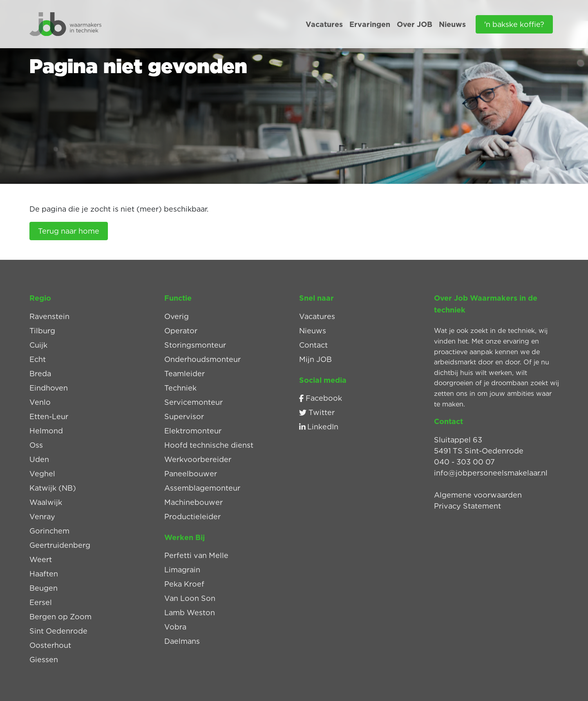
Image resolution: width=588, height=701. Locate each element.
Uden (39, 459)
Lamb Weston (190, 613)
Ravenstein (49, 316)
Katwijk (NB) (53, 488)
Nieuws (452, 24)
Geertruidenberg (60, 545)
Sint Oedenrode (58, 631)
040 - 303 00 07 (464, 462)
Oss (36, 445)
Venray (42, 517)
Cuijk (38, 345)
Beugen (44, 588)
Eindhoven (49, 388)
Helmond (46, 431)
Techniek (180, 388)
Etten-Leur (49, 416)
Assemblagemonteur (202, 488)
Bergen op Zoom (60, 617)
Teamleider (184, 374)
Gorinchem (49, 531)
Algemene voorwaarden (478, 495)
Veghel (42, 474)
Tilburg (42, 331)
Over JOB (415, 24)
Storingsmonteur (195, 345)
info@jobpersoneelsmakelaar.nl (491, 473)
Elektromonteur (193, 431)
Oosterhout (50, 645)
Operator (181, 331)
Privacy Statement (467, 506)
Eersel (41, 602)
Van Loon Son (190, 598)
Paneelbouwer (191, 474)
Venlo (40, 402)
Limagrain (182, 570)
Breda (40, 374)
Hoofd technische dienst (209, 445)
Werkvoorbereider (198, 459)
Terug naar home (69, 231)
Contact (313, 345)
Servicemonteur (193, 402)
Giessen (44, 660)
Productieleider (192, 517)
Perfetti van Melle (196, 555)
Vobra (175, 627)
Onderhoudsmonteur (202, 359)
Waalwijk (46, 502)
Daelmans (182, 641)
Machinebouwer (193, 502)
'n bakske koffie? (514, 24)
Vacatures (324, 24)
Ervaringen (370, 24)
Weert (41, 559)
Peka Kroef (184, 584)
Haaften (44, 574)
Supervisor (184, 416)
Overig (177, 316)
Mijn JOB (315, 359)
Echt (38, 359)
